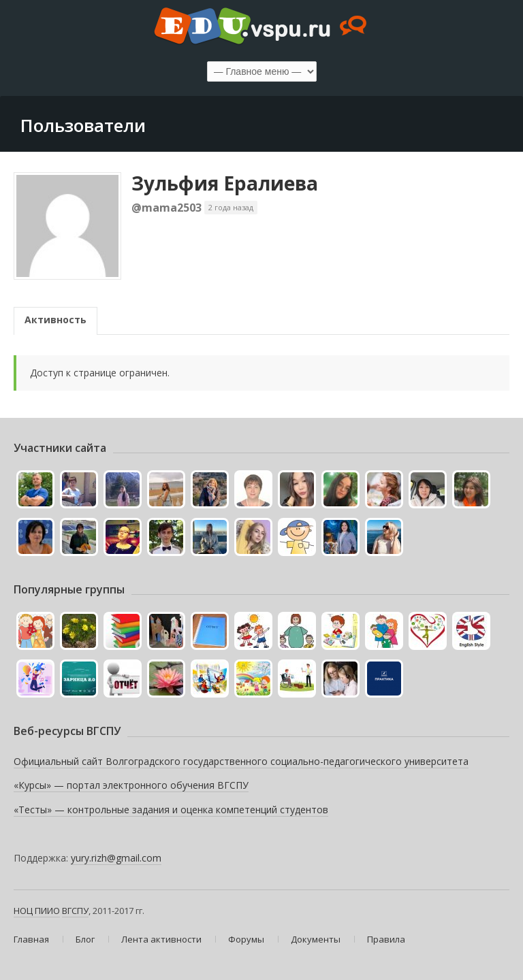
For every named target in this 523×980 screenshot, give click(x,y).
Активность (56, 320)
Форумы (246, 939)
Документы (316, 939)
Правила (386, 939)
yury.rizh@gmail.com (116, 858)
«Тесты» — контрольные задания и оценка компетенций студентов (171, 810)
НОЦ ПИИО (37, 911)
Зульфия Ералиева (225, 183)
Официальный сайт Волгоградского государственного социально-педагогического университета (241, 761)
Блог (85, 939)
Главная (31, 939)
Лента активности (161, 939)
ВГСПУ (75, 911)
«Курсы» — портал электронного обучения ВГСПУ (131, 785)
